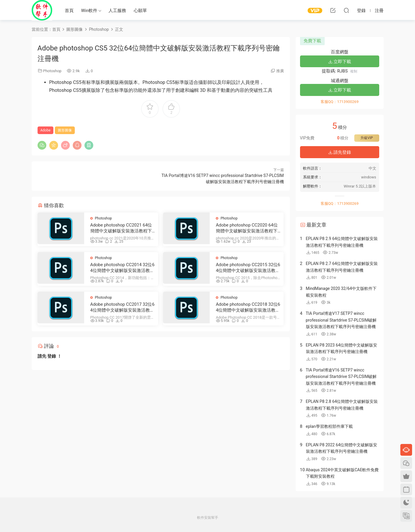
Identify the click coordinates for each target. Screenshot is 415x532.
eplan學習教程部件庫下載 (329, 426)
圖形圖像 (65, 130)
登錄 (52, 356)
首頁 (69, 11)
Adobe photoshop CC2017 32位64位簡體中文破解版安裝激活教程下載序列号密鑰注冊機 (122, 307)
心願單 (140, 11)
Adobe (46, 130)
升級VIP (367, 138)
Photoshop (52, 71)
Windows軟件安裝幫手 (42, 10)
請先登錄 (340, 152)
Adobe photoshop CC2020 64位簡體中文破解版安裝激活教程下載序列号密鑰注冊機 (247, 228)
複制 (354, 71)
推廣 (280, 71)
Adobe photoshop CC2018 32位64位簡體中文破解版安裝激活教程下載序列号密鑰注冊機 (248, 307)
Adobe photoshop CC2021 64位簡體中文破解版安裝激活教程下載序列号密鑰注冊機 (121, 228)
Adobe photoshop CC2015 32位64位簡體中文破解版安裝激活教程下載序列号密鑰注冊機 (248, 268)
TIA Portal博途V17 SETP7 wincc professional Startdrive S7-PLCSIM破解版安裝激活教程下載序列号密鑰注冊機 (341, 320)
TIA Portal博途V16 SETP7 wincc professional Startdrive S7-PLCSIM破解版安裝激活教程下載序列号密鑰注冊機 (341, 377)
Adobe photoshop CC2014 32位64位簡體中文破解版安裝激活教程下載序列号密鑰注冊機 (122, 268)
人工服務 (117, 11)
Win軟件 (89, 11)
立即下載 (340, 62)
